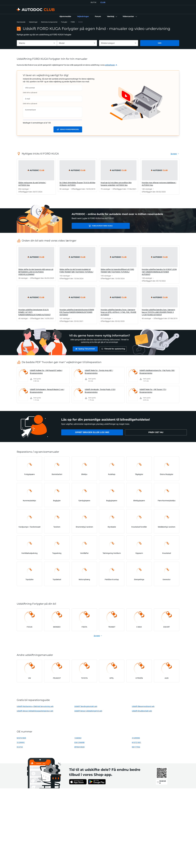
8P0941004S (79, 747)
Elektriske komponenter (49, 22)
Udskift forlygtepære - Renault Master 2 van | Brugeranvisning (47, 391)
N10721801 (136, 742)
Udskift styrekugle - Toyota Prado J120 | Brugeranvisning (100, 391)
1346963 (78, 738)
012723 (20, 747)
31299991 (21, 742)
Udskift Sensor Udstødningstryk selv (88, 711)
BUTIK (93, 2)
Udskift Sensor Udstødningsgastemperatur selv (35, 711)
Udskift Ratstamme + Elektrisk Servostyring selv (35, 706)
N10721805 (21, 738)
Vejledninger (33, 22)
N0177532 (136, 747)
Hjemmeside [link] (21, 22)
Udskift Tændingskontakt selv (86, 706)
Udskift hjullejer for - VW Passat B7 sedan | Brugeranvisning (46, 372)
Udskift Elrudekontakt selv (142, 711)
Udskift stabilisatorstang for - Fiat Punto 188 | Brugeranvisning (157, 372)
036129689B (79, 742)
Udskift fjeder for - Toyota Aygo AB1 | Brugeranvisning (99, 372)
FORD (73, 22)
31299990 (136, 738)
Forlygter (64, 22)
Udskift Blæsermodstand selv (143, 706)
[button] (112, 17)
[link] (65, 17)
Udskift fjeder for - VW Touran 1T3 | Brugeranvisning (153, 391)
